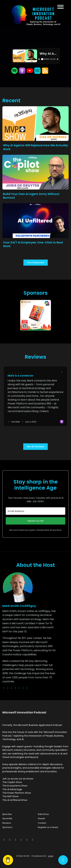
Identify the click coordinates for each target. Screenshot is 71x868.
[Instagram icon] (15, 840)
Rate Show (43, 814)
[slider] (45, 59)
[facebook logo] (19, 688)
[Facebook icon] (10, 840)
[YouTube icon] (33, 840)
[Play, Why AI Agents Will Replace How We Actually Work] (39, 59)
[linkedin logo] (23, 688)
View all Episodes (36, 263)
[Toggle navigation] (60, 7)
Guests (41, 818)
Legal (51, 856)
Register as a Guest (48, 827)
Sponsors (7, 827)
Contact (42, 823)
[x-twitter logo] (8, 688)
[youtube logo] (15, 688)
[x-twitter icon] (4, 840)
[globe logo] (4, 688)
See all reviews (35, 447)
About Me (7, 818)
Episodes (7, 814)
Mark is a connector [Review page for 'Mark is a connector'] (21, 376)
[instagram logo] (12, 688)
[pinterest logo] (27, 688)
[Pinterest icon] (27, 840)
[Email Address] (35, 511)
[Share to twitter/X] (62, 372)
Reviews (7, 823)
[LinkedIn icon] (21, 840)
